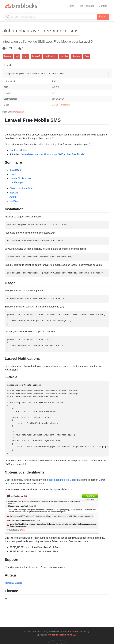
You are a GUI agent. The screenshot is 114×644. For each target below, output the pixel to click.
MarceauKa (19, 112)
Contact (103, 6)
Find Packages (87, 6)
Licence (14, 201)
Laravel (75, 631)
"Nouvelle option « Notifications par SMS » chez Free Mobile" (53, 154)
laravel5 (36, 56)
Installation (15, 170)
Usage (13, 174)
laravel (8, 56)
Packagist (66, 105)
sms (25, 56)
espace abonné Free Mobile (62, 480)
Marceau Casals (13, 583)
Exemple (19, 182)
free (87, 56)
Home (71, 6)
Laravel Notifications (20, 178)
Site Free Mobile (18, 150)
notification (51, 56)
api (17, 56)
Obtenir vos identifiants (22, 188)
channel (76, 56)
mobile (64, 56)
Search (103, 17)
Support (14, 193)
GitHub (55, 105)
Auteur (13, 197)
